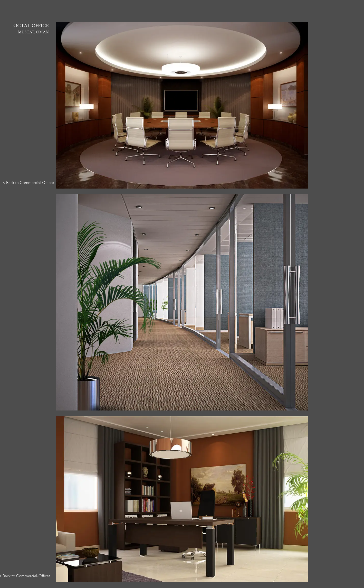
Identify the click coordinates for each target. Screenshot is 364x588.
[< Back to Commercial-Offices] (28, 182)
